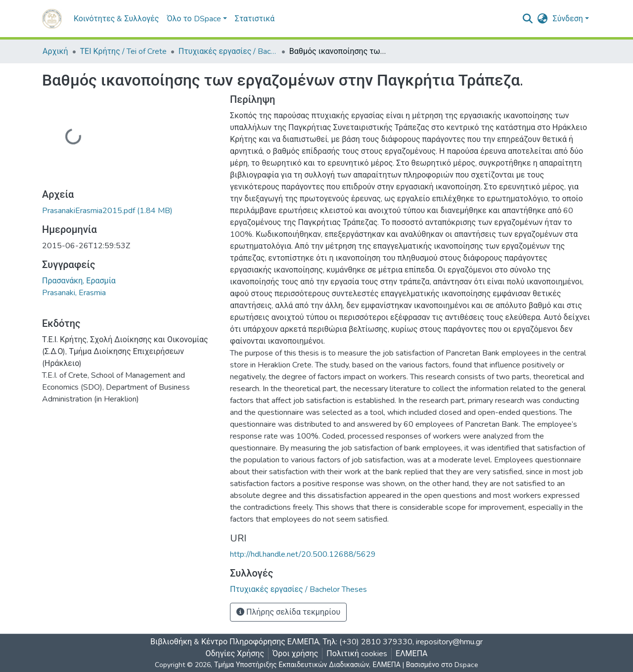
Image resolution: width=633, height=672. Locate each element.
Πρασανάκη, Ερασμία (79, 281)
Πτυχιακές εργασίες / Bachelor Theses (228, 51)
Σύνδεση (568, 19)
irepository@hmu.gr (449, 642)
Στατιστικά (255, 19)
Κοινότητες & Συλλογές (116, 19)
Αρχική (55, 51)
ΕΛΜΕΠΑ (412, 654)
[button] (543, 19)
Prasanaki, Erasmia (74, 293)
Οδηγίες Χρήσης (235, 654)
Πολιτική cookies (357, 654)
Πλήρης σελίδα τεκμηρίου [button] (288, 612)
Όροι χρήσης (295, 654)
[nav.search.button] (528, 19)
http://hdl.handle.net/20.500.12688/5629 (303, 554)
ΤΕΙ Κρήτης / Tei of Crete (123, 51)
